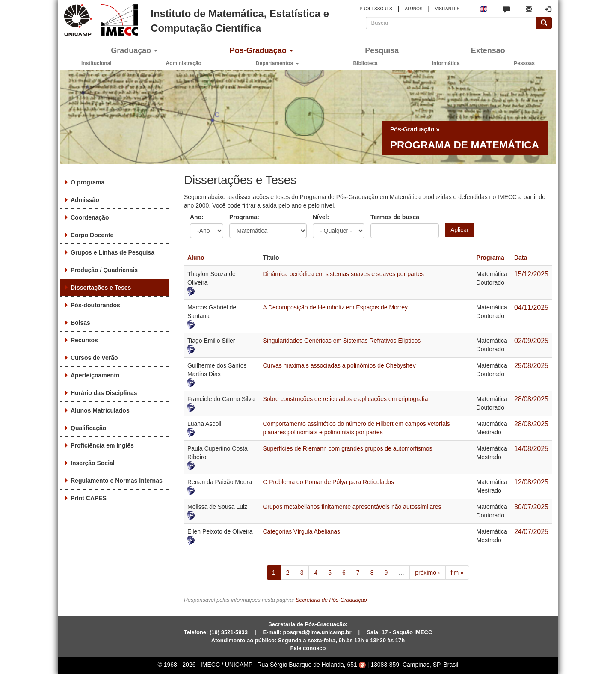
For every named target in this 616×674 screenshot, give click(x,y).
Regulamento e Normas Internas (117, 481)
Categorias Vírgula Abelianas (301, 531)
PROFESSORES (376, 9)
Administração (184, 63)
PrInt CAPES (89, 498)
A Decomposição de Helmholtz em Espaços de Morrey (335, 307)
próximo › (427, 573)
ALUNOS (413, 9)
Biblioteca (365, 63)
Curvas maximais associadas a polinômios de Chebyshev (339, 365)
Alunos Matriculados (100, 410)
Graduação (134, 50)
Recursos (84, 340)
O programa (87, 182)
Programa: (244, 217)
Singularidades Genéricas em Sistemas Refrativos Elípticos (342, 341)
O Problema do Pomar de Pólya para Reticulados (328, 482)
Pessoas (524, 63)
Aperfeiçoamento (95, 375)
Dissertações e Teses (101, 288)
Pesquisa (382, 50)
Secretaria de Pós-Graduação (331, 600)
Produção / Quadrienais (104, 270)
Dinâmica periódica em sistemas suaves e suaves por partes (343, 274)
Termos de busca (395, 217)
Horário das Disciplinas (104, 393)
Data (521, 258)
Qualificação (88, 428)
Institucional (96, 63)
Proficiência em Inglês (102, 445)
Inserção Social (93, 463)
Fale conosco (308, 648)
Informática (446, 63)
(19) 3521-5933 (229, 632)
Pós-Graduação (261, 50)
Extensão (488, 50)
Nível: (321, 217)
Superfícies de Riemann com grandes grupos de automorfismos (347, 448)
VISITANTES (447, 9)
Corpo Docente (92, 235)
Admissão (85, 200)
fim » (457, 573)
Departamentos (277, 63)
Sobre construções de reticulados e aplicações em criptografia (345, 399)
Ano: (197, 217)
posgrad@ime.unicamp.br (317, 632)
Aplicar (460, 230)
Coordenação (90, 217)
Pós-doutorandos (95, 305)
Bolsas (80, 323)
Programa (490, 258)
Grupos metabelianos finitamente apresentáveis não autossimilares (352, 507)
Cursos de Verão (94, 358)
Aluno (196, 258)
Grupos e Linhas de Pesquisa (113, 252)
